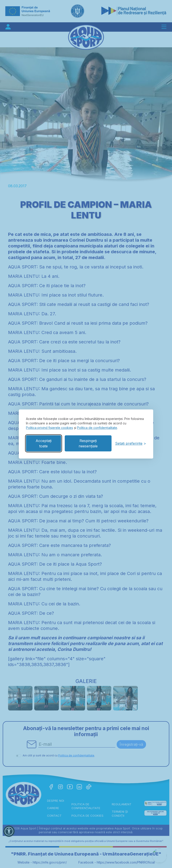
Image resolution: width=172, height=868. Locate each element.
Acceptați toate (44, 443)
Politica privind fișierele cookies (49, 428)
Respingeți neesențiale (88, 443)
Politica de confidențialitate (97, 428)
